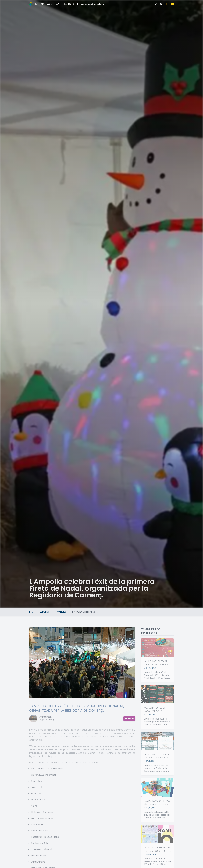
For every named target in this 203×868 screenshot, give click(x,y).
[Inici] (31, 4)
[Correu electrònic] (91, 4)
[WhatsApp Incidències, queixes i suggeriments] (44, 4)
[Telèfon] (65, 4)
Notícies (61, 612)
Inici (31, 612)
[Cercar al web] (161, 4)
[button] (149, 4)
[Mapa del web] (156, 4)
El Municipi (45, 612)
